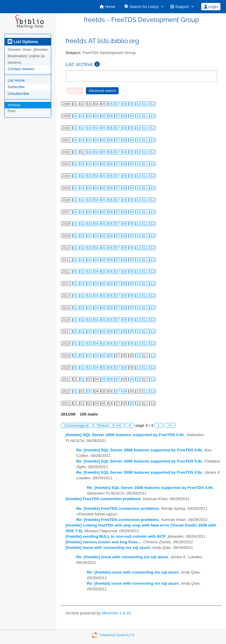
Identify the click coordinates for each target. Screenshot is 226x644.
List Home (16, 80)
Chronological (77, 425)
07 (118, 104)
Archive (14, 105)
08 (125, 104)
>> (170, 425)
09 (132, 104)
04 (97, 116)
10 (139, 104)
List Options (23, 42)
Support (180, 7)
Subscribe (16, 87)
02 (83, 116)
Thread (103, 425)
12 (153, 104)
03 (90, 116)
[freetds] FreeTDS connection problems (103, 499)
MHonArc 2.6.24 (116, 613)
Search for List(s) (142, 7)
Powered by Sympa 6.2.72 (117, 635)
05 (104, 116)
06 (111, 104)
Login (211, 7)
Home (107, 7)
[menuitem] (107, 7)
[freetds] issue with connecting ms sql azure (108, 548)
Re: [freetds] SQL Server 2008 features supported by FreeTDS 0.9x (139, 450)
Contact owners (21, 69)
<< (119, 425)
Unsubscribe (18, 94)
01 (76, 116)
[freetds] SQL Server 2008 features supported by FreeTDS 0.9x (125, 435)
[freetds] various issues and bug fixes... (103, 542)
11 (146, 104)
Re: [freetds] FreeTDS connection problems (118, 508)
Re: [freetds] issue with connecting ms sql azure (122, 557)
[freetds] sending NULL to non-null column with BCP (116, 536)
